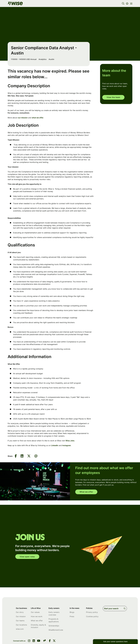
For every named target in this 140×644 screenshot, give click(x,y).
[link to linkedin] (34, 641)
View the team (114, 97)
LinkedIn (55, 445)
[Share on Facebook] (16, 456)
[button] (123, 3)
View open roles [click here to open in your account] (28, 557)
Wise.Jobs (70, 441)
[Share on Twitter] (29, 456)
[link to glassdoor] (45, 641)
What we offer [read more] (87, 492)
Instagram (67, 445)
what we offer (38, 118)
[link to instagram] (29, 641)
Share (10, 456)
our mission (23, 118)
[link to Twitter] (54, 641)
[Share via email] (36, 456)
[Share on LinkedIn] (22, 456)
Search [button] (125, 608)
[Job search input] (115, 608)
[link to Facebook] (50, 641)
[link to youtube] (39, 641)
